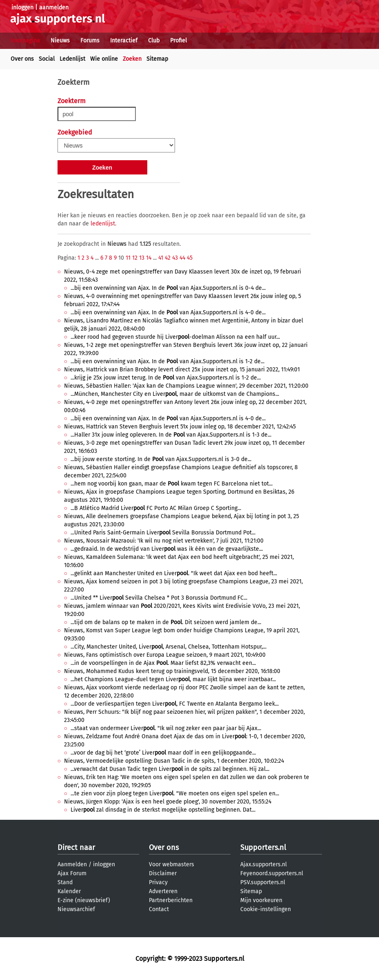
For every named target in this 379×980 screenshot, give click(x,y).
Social (47, 59)
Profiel (178, 41)
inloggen (22, 8)
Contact (159, 909)
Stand (65, 882)
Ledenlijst (72, 59)
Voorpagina (25, 41)
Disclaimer (163, 873)
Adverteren (163, 891)
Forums (90, 41)
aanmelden (54, 8)
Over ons (22, 59)
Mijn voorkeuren (261, 900)
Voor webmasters (172, 864)
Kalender (69, 891)
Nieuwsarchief (76, 909)
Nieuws (60, 41)
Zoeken (132, 59)
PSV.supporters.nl (263, 882)
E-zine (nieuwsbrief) (84, 900)
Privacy (158, 882)
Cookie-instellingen (266, 909)
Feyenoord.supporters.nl (272, 873)
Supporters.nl (263, 848)
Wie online (104, 59)
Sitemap (157, 59)
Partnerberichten (171, 900)
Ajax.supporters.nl (264, 864)
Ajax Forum (72, 873)
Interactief (124, 41)
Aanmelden (72, 864)
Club (154, 41)
